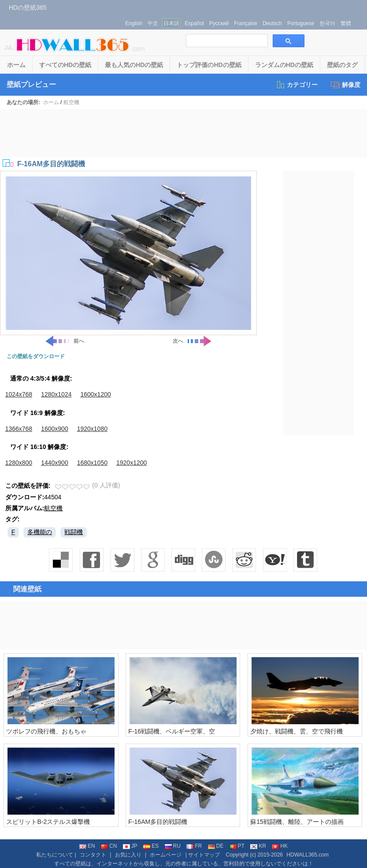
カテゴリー (297, 85)
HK (280, 846)
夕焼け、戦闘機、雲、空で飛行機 (297, 731)
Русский (219, 23)
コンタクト (93, 855)
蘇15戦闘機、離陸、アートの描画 (297, 822)
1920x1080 (92, 429)
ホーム (16, 65)
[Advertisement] (184, 133)
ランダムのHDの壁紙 (284, 65)
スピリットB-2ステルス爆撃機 (48, 822)
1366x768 (19, 429)
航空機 (71, 102)
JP (130, 846)
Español (194, 23)
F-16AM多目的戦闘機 (158, 822)
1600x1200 (95, 394)
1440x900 (55, 463)
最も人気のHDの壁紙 (134, 65)
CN (109, 846)
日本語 (171, 23)
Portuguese (301, 23)
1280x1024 (56, 394)
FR (194, 846)
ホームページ (166, 855)
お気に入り (128, 855)
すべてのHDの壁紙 (65, 65)
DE (216, 846)
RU (173, 846)
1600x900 (55, 429)
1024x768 (19, 394)
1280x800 (19, 463)
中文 (153, 23)
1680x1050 (92, 463)
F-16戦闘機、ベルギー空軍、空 (172, 731)
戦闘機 (74, 532)
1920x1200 (132, 463)
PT (237, 846)
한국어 (327, 23)
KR (258, 846)
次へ (193, 341)
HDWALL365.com (308, 855)
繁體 (346, 23)
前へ (64, 341)
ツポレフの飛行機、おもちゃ (46, 731)
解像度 (346, 85)
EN (87, 846)
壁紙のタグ (342, 65)
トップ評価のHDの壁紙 (209, 65)
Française (246, 23)
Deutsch (272, 23)
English (134, 23)
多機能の (40, 532)
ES (151, 846)
